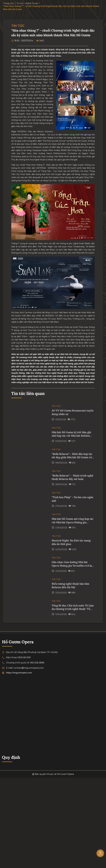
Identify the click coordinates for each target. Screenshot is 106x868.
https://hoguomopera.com (19, 673)
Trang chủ (8, 3)
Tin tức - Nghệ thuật (27, 3)
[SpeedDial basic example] (100, 851)
